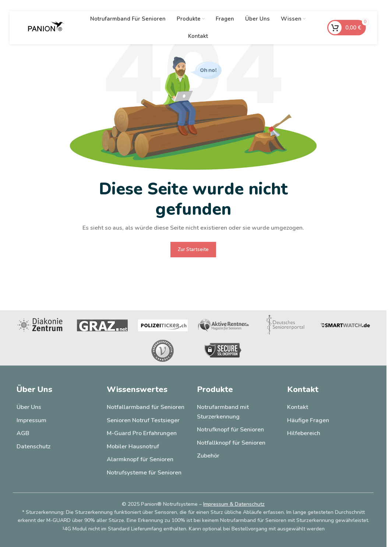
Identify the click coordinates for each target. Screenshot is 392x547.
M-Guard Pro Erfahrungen (142, 433)
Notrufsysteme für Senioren (144, 473)
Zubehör (208, 456)
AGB (23, 433)
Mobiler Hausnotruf (133, 447)
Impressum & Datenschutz (234, 504)
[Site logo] (46, 27)
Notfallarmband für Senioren (146, 407)
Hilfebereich (304, 433)
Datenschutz (33, 447)
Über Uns (29, 407)
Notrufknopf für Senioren (230, 430)
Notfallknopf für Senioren (231, 443)
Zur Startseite (193, 250)
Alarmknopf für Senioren (140, 459)
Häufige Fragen (308, 420)
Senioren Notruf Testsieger (143, 420)
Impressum (31, 420)
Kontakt (298, 407)
